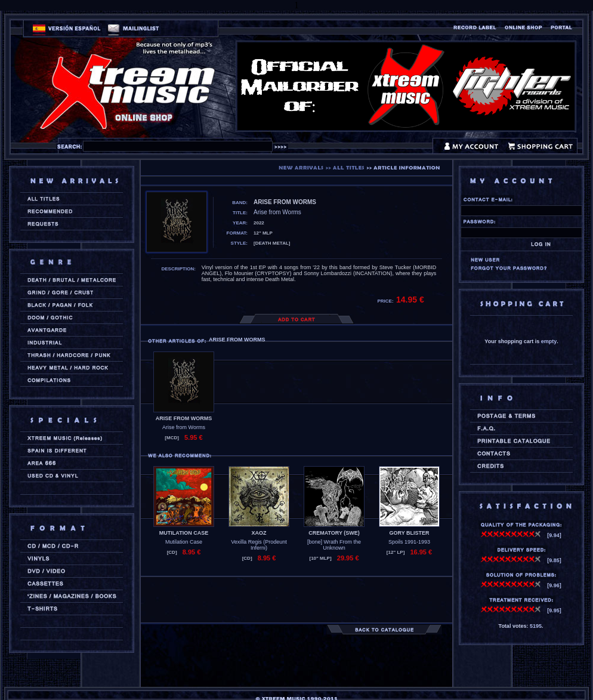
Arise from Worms (184, 427)
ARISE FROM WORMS (184, 418)
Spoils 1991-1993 (409, 542)
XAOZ (259, 533)
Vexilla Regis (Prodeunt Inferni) (259, 545)
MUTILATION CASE (184, 533)
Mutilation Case (184, 542)
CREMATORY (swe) (334, 533)
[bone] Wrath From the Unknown (334, 545)
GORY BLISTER (409, 533)
